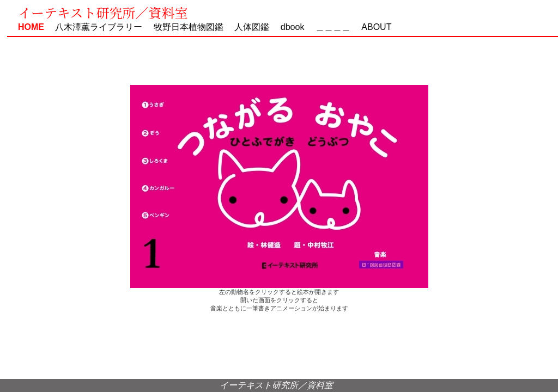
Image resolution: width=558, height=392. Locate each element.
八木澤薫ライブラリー (94, 27)
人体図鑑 (247, 27)
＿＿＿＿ (333, 27)
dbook (293, 27)
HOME (31, 27)
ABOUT (372, 27)
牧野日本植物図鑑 (184, 27)
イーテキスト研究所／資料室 (103, 12)
